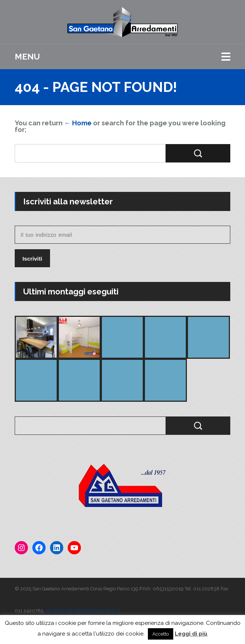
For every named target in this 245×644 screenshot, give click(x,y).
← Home (78, 123)
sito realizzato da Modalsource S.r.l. (83, 611)
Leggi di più (191, 634)
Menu (27, 57)
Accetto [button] (161, 634)
